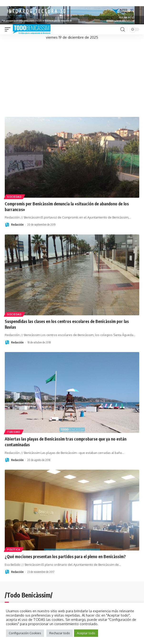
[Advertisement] (72, 76)
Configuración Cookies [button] (25, 633)
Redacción (17, 225)
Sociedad (14, 197)
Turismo (14, 432)
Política (14, 550)
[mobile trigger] (9, 29)
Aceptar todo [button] (86, 633)
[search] (123, 29)
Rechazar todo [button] (60, 633)
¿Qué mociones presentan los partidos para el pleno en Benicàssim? (65, 556)
